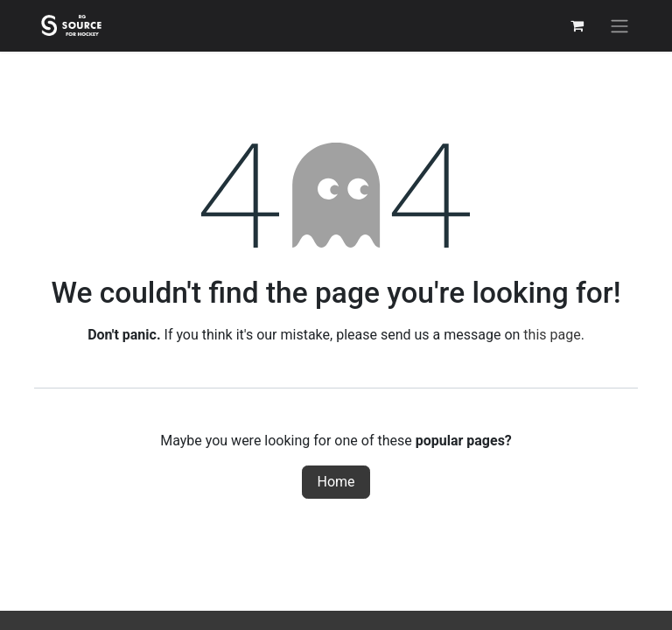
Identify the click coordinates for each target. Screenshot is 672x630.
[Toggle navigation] (619, 26)
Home (336, 482)
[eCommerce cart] (577, 25)
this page (552, 335)
